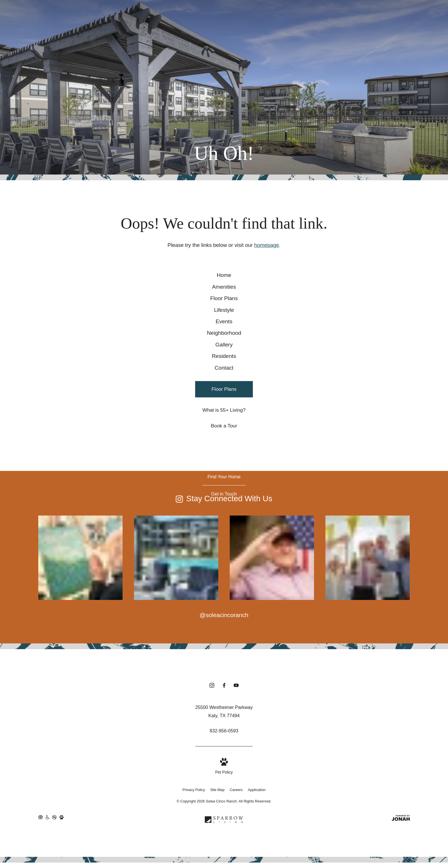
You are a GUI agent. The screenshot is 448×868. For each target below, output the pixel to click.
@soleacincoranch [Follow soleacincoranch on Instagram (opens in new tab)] (224, 672)
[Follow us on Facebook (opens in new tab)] (224, 743)
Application (257, 848)
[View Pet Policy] (224, 825)
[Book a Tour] (224, 482)
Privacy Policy (194, 848)
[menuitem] (224, 279)
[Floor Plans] (224, 446)
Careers (236, 848)
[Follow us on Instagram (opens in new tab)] (212, 743)
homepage (266, 245)
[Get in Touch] (224, 550)
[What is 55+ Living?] (224, 467)
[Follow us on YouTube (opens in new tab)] (236, 743)
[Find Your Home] (224, 533)
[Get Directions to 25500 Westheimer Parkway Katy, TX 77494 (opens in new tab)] (224, 769)
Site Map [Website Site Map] (217, 848)
